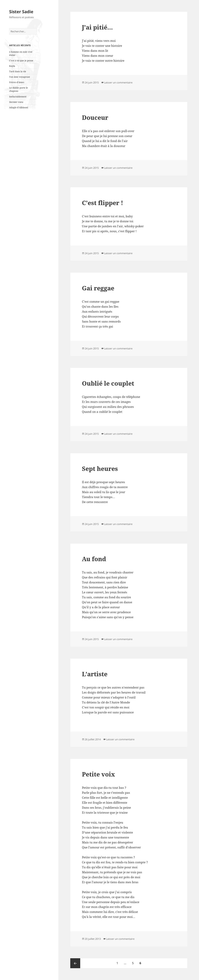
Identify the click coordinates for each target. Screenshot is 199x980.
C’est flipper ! (103, 203)
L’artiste (95, 674)
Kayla (12, 66)
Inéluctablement (18, 97)
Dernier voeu (16, 102)
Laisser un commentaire (118, 82)
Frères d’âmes (17, 82)
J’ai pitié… (97, 27)
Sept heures (100, 468)
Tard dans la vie (18, 71)
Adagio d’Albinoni (19, 107)
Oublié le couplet (108, 383)
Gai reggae (98, 288)
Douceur (95, 117)
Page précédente (75, 963)
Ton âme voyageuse (20, 77)
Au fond (94, 559)
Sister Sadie (21, 12)
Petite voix (98, 774)
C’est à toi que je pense (21, 61)
